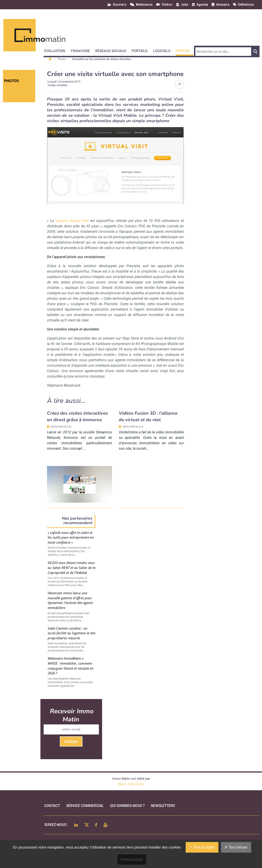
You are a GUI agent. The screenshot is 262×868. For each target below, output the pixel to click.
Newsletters (163, 806)
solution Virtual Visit (72, 221)
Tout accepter (202, 847)
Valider (71, 742)
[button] (57, 50)
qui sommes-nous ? (127, 806)
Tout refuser (236, 847)
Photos (62, 59)
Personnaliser (132, 860)
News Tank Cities (131, 784)
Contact (52, 806)
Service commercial (85, 806)
